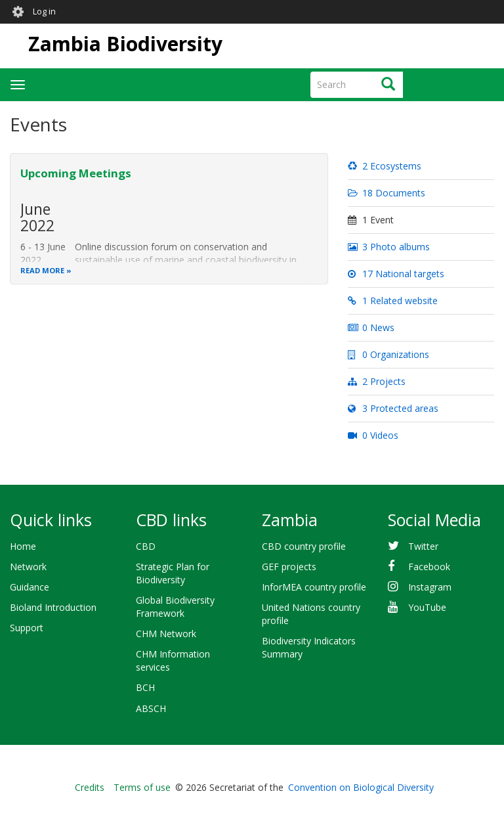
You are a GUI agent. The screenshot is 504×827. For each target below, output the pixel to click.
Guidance (30, 587)
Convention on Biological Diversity (361, 787)
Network (28, 567)
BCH (145, 687)
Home (23, 546)
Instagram (430, 587)
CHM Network (166, 634)
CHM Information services (173, 660)
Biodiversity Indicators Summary (309, 647)
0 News (371, 327)
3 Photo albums (389, 247)
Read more (42, 270)
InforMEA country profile (314, 587)
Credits (90, 787)
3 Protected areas (393, 408)
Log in (44, 11)
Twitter (423, 546)
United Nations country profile (311, 614)
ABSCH (151, 708)
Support (27, 628)
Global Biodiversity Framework (175, 607)
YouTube (427, 607)
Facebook (429, 567)
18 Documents (387, 193)
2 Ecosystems (385, 166)
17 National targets (396, 274)
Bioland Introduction (53, 607)
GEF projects (289, 567)
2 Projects (377, 381)
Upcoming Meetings (76, 173)
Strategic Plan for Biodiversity (173, 573)
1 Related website (393, 301)
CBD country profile (304, 546)
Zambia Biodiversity (125, 44)
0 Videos (373, 435)
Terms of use (142, 787)
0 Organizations (388, 354)
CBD (146, 546)
